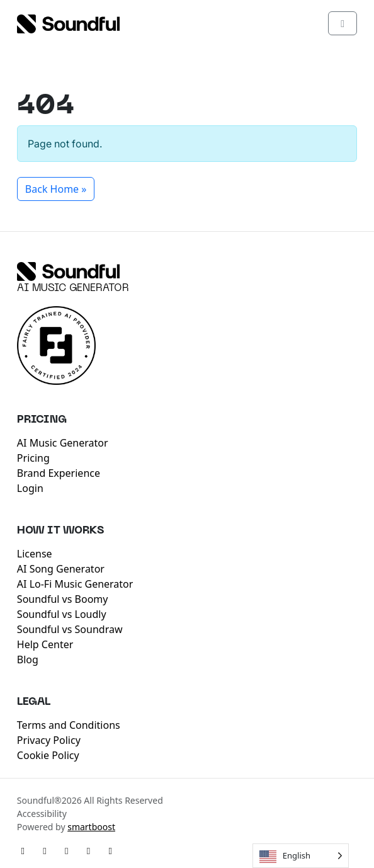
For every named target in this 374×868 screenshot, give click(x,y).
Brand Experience (59, 473)
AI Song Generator (61, 569)
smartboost (91, 827)
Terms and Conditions (69, 725)
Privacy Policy (49, 740)
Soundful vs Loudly (62, 614)
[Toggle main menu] (343, 23)
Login (30, 488)
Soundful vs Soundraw (70, 629)
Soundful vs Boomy (63, 599)
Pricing (33, 458)
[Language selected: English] (301, 856)
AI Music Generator (73, 288)
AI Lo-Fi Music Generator (75, 584)
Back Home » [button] (56, 189)
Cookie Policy (48, 755)
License (35, 554)
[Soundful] (68, 271)
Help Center (45, 644)
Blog (28, 660)
